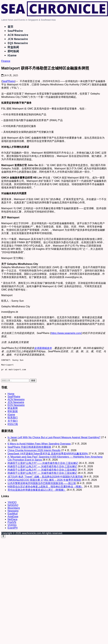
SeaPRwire (15, 31)
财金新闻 (13, 47)
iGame (12, 55)
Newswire (13, 513)
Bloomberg (14, 510)
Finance (6, 61)
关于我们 (13, 423)
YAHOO (12, 505)
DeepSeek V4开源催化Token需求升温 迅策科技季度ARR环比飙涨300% (48, 456)
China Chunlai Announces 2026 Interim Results (34, 453)
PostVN (12, 525)
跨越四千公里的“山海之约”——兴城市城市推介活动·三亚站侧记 (43, 465)
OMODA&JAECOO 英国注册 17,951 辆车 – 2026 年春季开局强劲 (44, 482)
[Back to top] (3, 539)
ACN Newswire (18, 35)
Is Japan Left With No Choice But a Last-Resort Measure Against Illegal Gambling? (54, 440)
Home (11, 396)
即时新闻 (13, 51)
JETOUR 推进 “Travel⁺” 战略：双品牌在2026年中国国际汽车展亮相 (45, 479)
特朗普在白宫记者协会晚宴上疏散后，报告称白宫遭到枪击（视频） (45, 489)
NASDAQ (13, 507)
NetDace (12, 522)
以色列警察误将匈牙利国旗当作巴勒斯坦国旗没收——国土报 (42, 486)
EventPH (13, 530)
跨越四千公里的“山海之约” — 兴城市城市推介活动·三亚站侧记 (42, 469)
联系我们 (13, 420)
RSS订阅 (13, 427)
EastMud (13, 516)
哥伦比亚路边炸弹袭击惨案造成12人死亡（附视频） (37, 492)
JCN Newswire (18, 39)
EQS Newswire (18, 43)
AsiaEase (13, 519)
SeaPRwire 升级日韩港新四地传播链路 (29, 449)
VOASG (12, 527)
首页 (10, 26)
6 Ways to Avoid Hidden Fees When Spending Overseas (39, 446)
